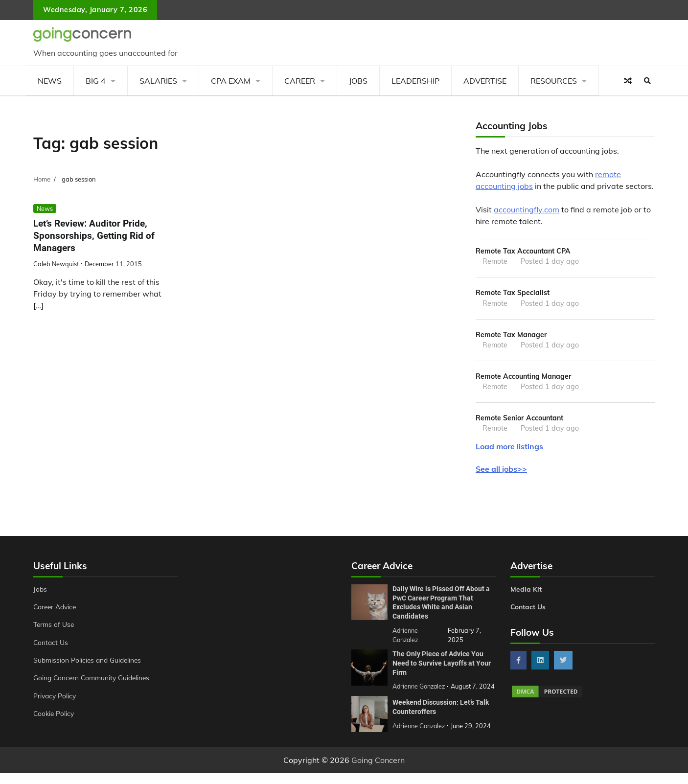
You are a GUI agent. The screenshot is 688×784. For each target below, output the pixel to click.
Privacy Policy (56, 698)
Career (300, 81)
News (50, 81)
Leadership (415, 81)
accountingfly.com (527, 209)
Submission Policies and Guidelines (89, 663)
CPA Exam (231, 81)
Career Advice (56, 609)
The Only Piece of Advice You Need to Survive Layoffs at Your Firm (442, 664)
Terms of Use (55, 627)
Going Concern (378, 771)
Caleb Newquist (56, 264)
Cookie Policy (54, 716)
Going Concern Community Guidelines (94, 680)
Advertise (485, 81)
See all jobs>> (501, 471)
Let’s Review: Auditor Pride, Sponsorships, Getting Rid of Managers (94, 236)
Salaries (158, 81)
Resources (554, 81)
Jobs (358, 81)
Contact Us (51, 645)
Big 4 (96, 81)
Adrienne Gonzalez (420, 736)
